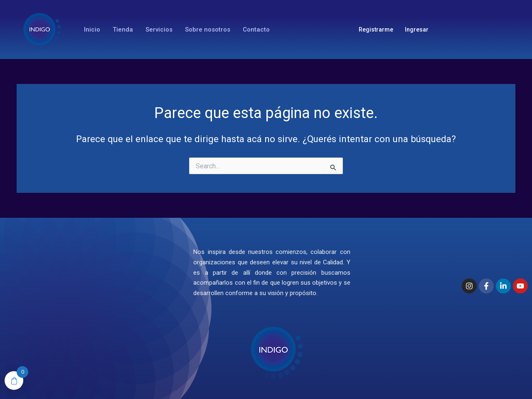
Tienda (123, 30)
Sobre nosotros (208, 30)
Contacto (256, 30)
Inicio (92, 30)
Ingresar (417, 30)
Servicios (159, 30)
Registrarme (376, 30)
